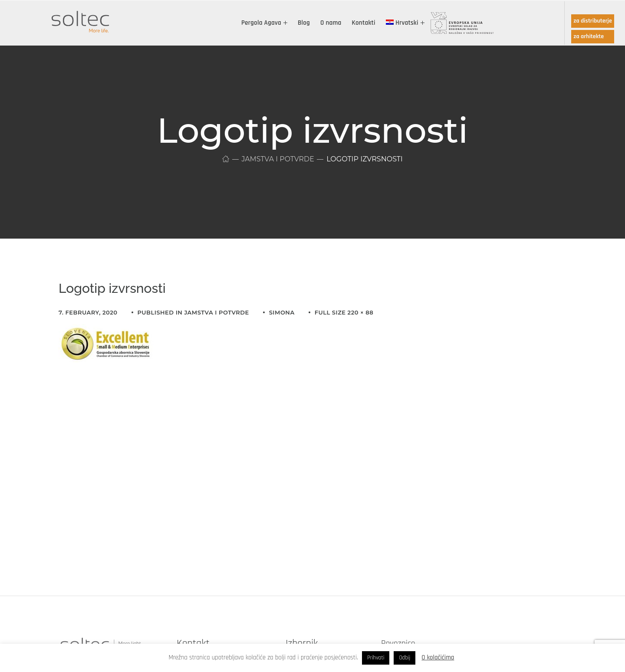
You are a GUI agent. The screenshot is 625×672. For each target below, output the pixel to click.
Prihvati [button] (376, 658)
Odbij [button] (405, 658)
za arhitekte (589, 36)
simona (282, 312)
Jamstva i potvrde (278, 159)
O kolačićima (438, 657)
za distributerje (593, 21)
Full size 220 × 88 (344, 312)
